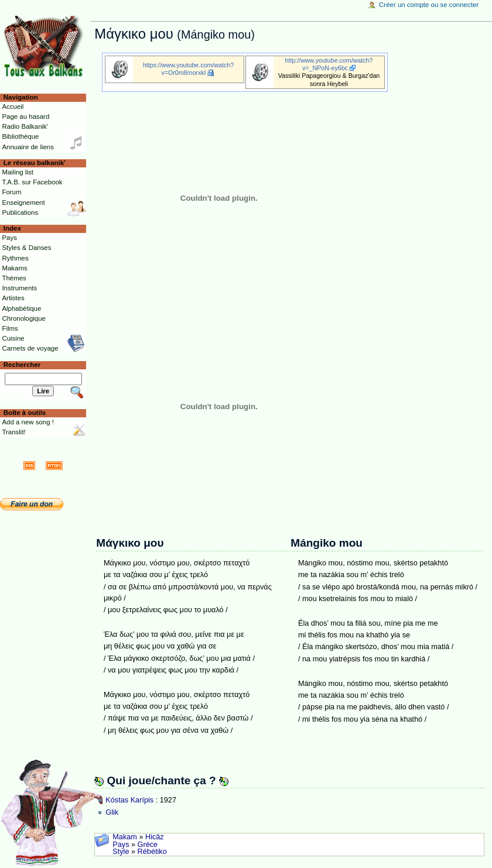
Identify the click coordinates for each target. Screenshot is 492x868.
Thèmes (14, 278)
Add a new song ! (28, 422)
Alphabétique (21, 308)
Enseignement (23, 203)
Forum (11, 192)
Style (121, 852)
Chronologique (24, 318)
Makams (14, 268)
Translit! (13, 432)
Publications (20, 212)
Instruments (19, 288)
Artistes (13, 298)
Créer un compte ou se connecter (429, 5)
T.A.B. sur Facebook (32, 182)
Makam (125, 837)
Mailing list (17, 172)
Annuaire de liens (28, 147)
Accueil (13, 107)
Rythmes (15, 258)
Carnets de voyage (30, 348)
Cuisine (13, 338)
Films (10, 328)
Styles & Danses (26, 248)
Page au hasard (25, 116)
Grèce (148, 845)
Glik (112, 812)
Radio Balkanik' (25, 126)
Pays (121, 845)
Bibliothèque (20, 136)
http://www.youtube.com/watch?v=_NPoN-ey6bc (329, 64)
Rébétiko (152, 852)
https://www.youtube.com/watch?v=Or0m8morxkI (188, 69)
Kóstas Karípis (129, 800)
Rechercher (22, 365)
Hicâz (155, 837)
